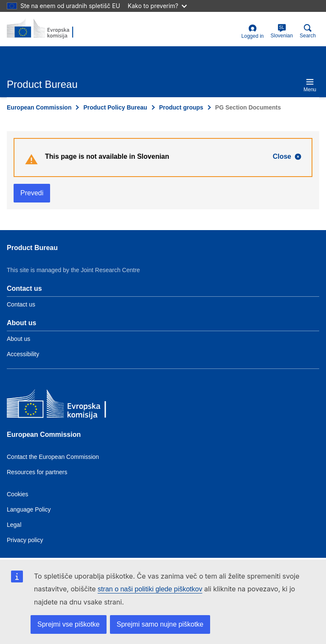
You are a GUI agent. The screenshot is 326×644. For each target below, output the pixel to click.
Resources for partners (37, 472)
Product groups (181, 107)
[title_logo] (48, 29)
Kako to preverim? (157, 6)
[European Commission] (68, 406)
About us (18, 339)
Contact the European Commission (53, 457)
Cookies (18, 494)
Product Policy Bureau (115, 107)
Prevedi (32, 193)
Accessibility (23, 354)
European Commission (39, 107)
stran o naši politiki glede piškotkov (150, 589)
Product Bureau (32, 248)
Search (308, 31)
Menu (310, 85)
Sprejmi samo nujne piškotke (160, 624)
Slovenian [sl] (282, 31)
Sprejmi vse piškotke (69, 624)
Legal (14, 525)
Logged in (253, 32)
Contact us (21, 304)
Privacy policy (25, 540)
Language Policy (29, 509)
